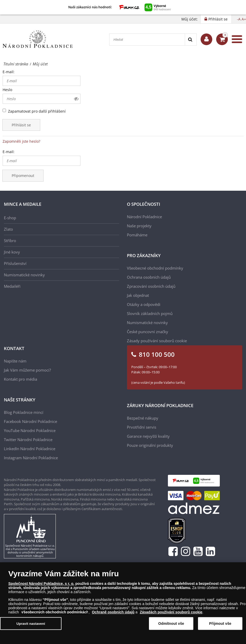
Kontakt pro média (20, 379)
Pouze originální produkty (150, 445)
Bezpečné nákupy (143, 418)
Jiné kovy (12, 252)
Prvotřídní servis (142, 427)
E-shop (10, 218)
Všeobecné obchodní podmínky (155, 268)
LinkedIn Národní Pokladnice (30, 449)
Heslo (7, 90)
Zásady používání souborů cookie (157, 341)
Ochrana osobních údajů (149, 277)
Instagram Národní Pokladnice (31, 458)
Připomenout (23, 176)
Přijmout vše (220, 624)
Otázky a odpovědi (144, 304)
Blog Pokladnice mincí (24, 412)
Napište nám (15, 361)
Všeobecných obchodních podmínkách (55, 612)
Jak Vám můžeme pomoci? (27, 370)
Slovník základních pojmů (150, 313)
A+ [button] (244, 19)
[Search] (191, 40)
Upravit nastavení (31, 624)
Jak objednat (138, 295)
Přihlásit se (21, 125)
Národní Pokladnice (144, 217)
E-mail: (9, 72)
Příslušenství (15, 263)
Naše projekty (139, 226)
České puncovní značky (148, 332)
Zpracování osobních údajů (151, 286)
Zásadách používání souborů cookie (171, 612)
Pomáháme (137, 235)
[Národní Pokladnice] (38, 39)
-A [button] (239, 19)
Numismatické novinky (24, 275)
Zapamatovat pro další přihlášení (37, 111)
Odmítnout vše (171, 624)
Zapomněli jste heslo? (21, 141)
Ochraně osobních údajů (113, 612)
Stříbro (10, 241)
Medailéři (12, 286)
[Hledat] (147, 40)
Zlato (8, 229)
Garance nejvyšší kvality (148, 436)
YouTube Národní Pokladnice (30, 430)
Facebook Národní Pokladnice (30, 421)
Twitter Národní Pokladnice (28, 440)
